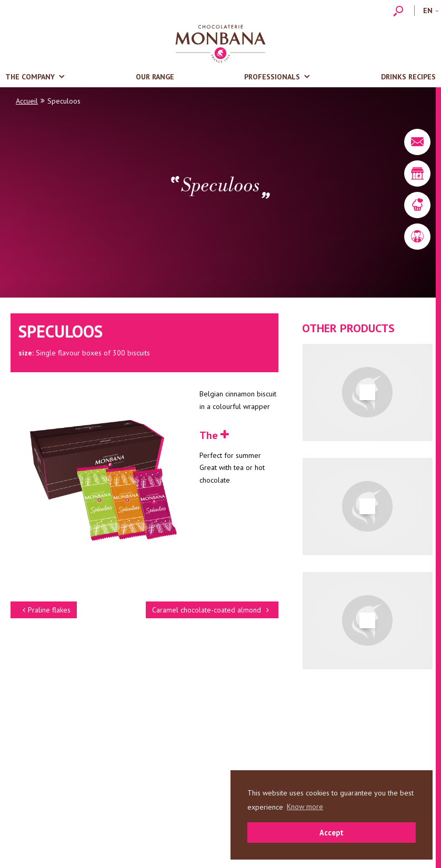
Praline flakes (45, 610)
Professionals (272, 77)
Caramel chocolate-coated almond (212, 610)
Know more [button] (305, 806)
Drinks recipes (408, 77)
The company (30, 77)
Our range (155, 77)
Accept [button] (332, 833)
